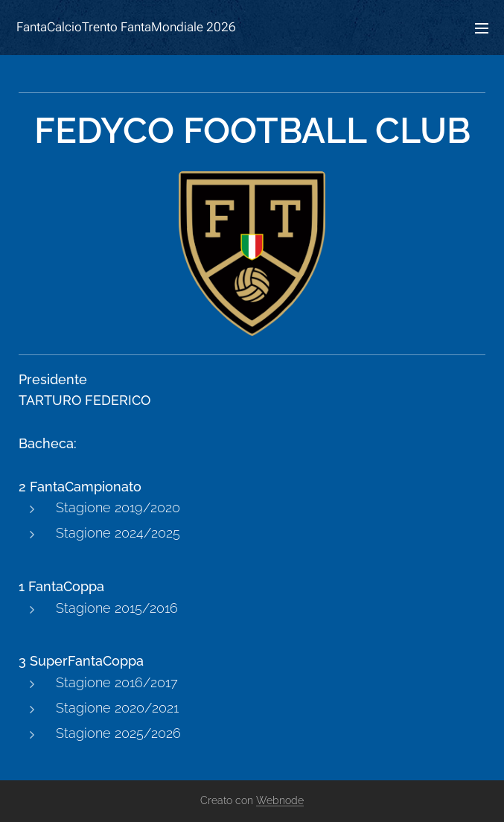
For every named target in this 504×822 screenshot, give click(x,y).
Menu (482, 28)
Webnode (280, 800)
